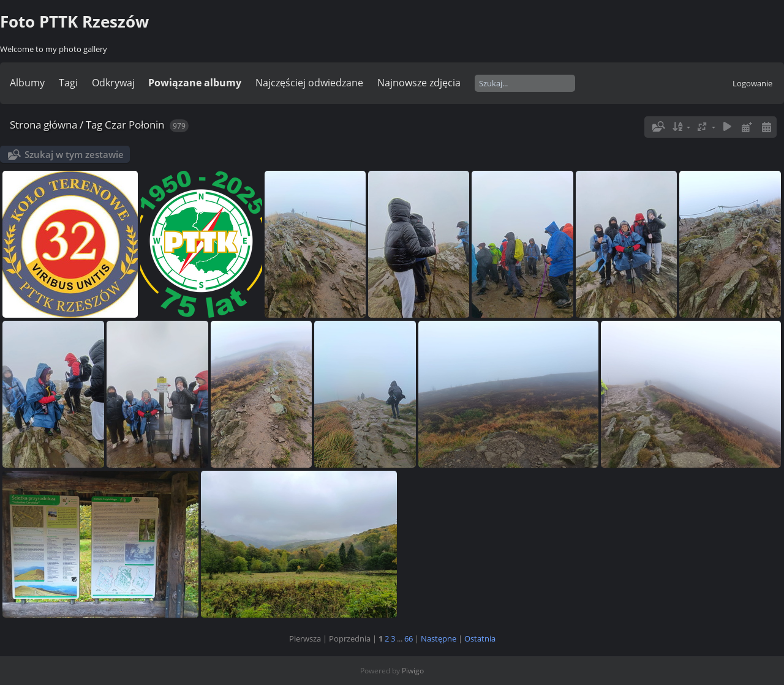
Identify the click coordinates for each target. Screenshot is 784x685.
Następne (439, 638)
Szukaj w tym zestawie (74, 154)
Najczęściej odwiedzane (309, 83)
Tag (94, 125)
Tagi (68, 83)
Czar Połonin (134, 125)
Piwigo (413, 671)
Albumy (27, 83)
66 (409, 638)
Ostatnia (480, 638)
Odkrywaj (113, 83)
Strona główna (43, 125)
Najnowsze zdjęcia (419, 83)
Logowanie (752, 83)
